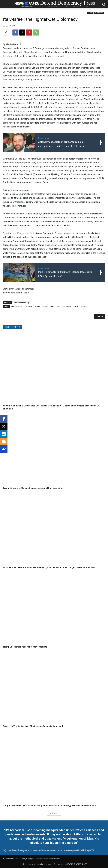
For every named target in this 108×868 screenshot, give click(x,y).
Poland (84, 306)
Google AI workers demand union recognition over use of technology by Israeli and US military (49, 806)
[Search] (100, 316)
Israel (52, 306)
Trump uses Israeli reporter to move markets (25, 647)
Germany (28, 306)
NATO (76, 306)
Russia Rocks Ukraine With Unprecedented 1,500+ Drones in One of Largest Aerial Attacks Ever (49, 567)
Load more (54, 813)
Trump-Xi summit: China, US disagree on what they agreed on (33, 488)
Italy (59, 306)
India (45, 306)
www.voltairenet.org (21, 303)
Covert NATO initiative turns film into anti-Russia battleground (33, 726)
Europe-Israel (17, 306)
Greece (37, 306)
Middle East (99, 13)
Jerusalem (67, 306)
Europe (90, 13)
